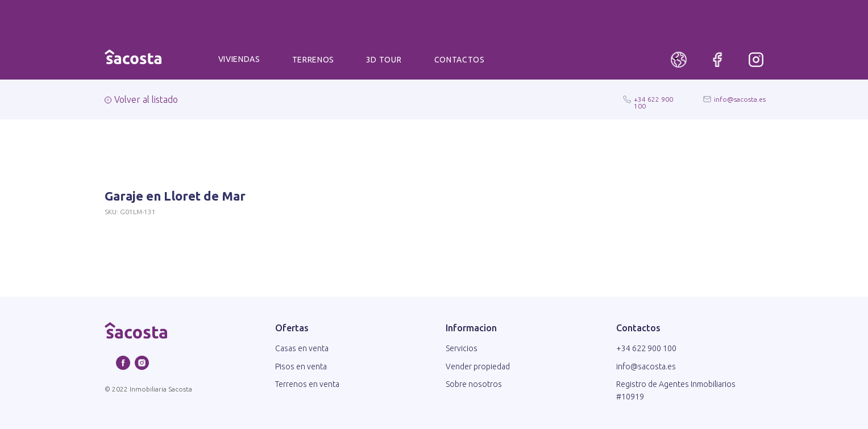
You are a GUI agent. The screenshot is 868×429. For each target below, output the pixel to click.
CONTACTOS (460, 60)
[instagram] (142, 367)
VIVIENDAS (239, 59)
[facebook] (123, 367)
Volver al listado (146, 99)
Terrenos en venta (307, 384)
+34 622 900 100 (653, 103)
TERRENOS (313, 60)
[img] (756, 60)
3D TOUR (384, 60)
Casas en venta (302, 348)
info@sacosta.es (740, 99)
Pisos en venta (301, 366)
